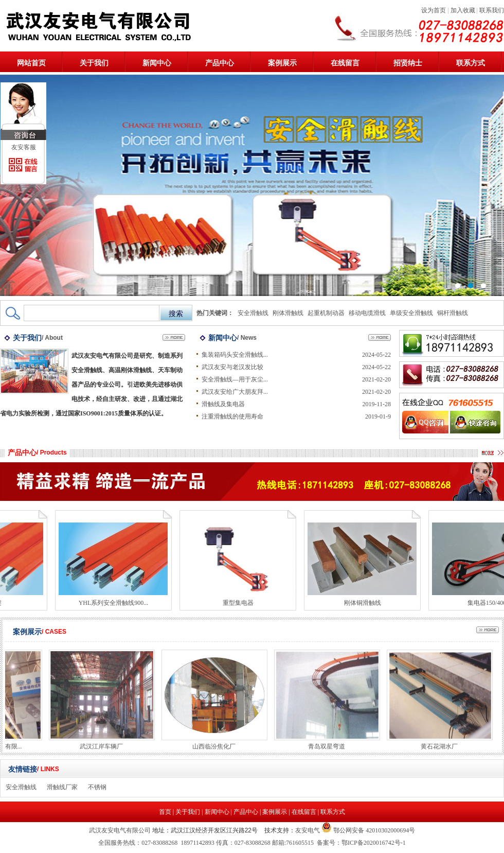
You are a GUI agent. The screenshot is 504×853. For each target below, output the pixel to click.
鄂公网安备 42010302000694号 (373, 830)
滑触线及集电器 (223, 404)
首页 (165, 812)
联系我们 (492, 10)
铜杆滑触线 (453, 313)
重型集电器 (240, 603)
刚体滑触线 (288, 313)
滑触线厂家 (62, 787)
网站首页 (31, 63)
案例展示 (282, 63)
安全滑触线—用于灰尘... (235, 379)
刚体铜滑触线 (365, 603)
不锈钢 (97, 787)
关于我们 (94, 63)
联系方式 (471, 63)
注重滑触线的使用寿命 (232, 416)
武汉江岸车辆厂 (103, 746)
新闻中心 (157, 63)
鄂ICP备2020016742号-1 (374, 843)
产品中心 (220, 63)
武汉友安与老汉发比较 (232, 367)
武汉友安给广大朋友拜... (235, 392)
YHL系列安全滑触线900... (116, 603)
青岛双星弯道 (329, 746)
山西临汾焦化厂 (216, 746)
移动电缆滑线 (367, 313)
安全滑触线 (253, 313)
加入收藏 (463, 10)
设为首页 (434, 10)
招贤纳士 (408, 63)
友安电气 (308, 830)
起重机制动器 (326, 313)
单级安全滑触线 (411, 313)
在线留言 (345, 63)
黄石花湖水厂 (441, 746)
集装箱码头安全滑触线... (235, 355)
